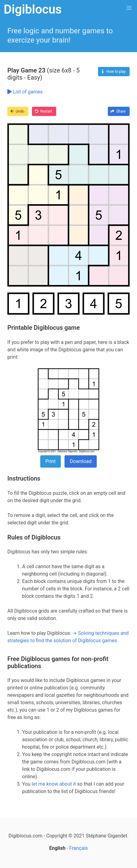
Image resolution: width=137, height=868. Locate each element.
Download (81, 461)
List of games (25, 92)
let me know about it (54, 784)
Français (78, 848)
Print (51, 461)
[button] (129, 8)
